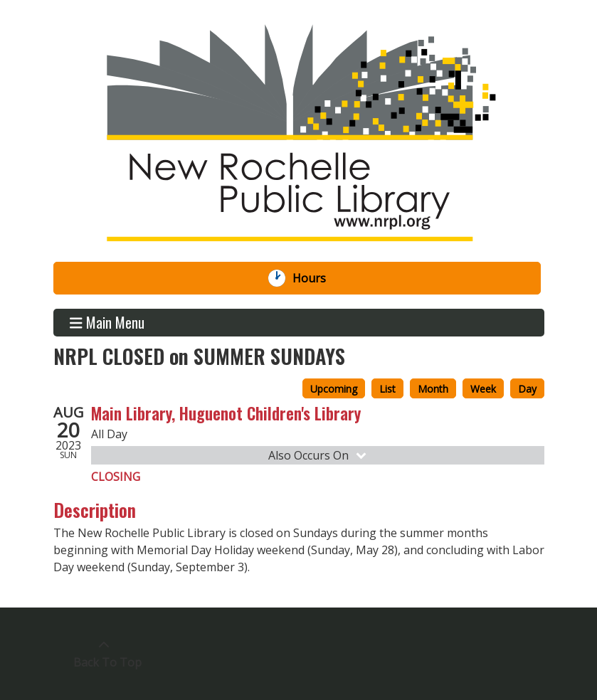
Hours (317, 278)
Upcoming (334, 389)
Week (483, 389)
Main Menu (107, 323)
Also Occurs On (318, 455)
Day (527, 389)
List (387, 389)
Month (433, 389)
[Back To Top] (104, 654)
